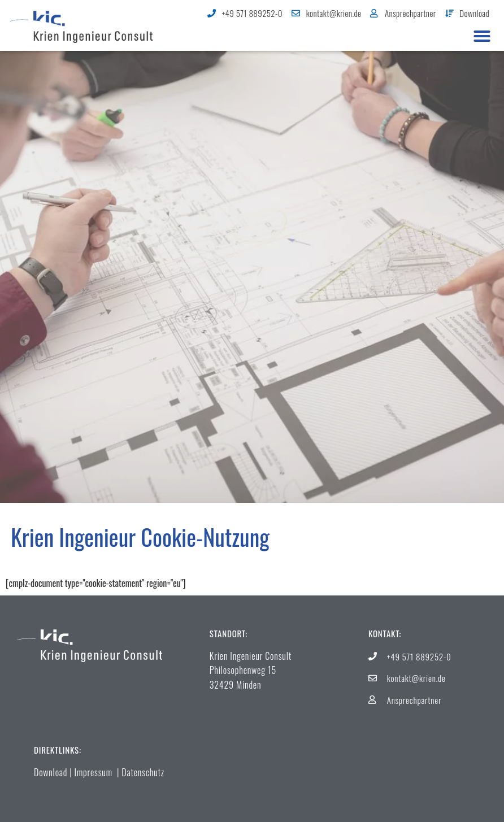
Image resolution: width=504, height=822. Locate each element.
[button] (482, 36)
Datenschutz (143, 772)
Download (51, 772)
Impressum (94, 772)
